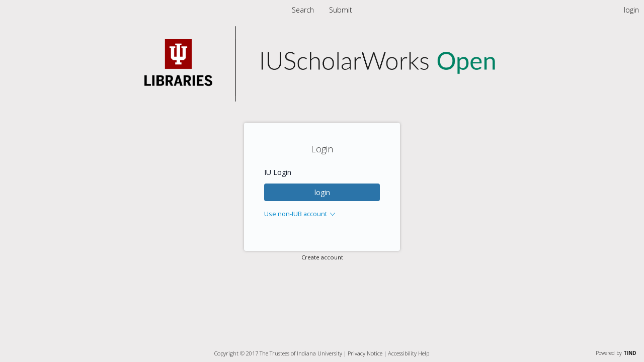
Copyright (226, 353)
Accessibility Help (409, 353)
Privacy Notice (365, 353)
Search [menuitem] (303, 10)
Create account (322, 257)
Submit (341, 10)
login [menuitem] (631, 10)
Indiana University (319, 353)
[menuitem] (341, 10)
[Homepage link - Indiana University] (322, 99)
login (322, 192)
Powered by (616, 353)
